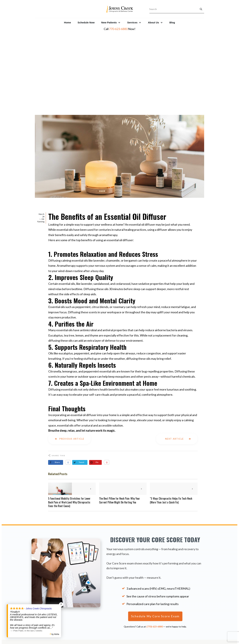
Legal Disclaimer (155, 599)
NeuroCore (183, 587)
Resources (155, 587)
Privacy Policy (155, 595)
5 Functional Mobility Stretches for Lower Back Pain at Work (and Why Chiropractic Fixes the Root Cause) (69, 421)
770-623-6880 (118, 29)
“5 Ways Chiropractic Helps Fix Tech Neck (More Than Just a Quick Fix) (171, 419)
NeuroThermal (185, 591)
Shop (155, 603)
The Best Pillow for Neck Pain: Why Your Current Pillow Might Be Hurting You (119, 419)
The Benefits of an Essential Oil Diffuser (107, 135)
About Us (155, 583)
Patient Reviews (49, 603)
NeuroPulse (183, 596)
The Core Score (186, 582)
